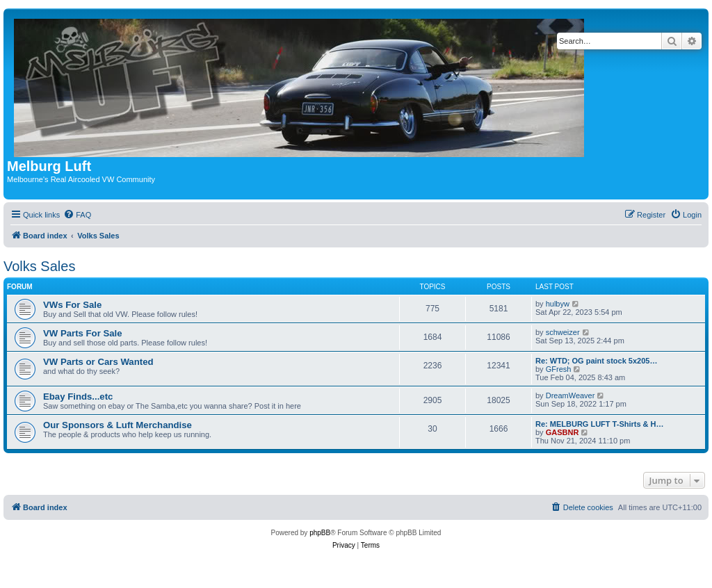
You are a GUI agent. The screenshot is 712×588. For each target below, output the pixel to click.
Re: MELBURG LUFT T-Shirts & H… (600, 424)
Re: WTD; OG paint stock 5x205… (596, 361)
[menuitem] (77, 215)
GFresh (559, 369)
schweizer (563, 332)
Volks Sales (39, 266)
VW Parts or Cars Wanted (98, 362)
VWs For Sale (72, 305)
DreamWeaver (571, 395)
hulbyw (558, 304)
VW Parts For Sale (83, 333)
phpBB (320, 533)
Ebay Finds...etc (78, 397)
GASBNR (563, 432)
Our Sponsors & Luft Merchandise (118, 425)
